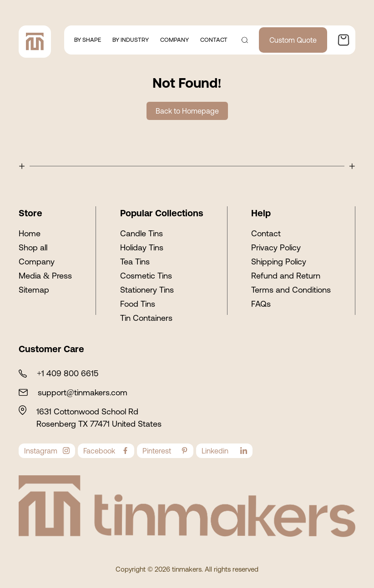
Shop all (33, 247)
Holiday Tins (142, 247)
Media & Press (45, 276)
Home (30, 233)
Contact (266, 233)
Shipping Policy (279, 262)
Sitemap (34, 290)
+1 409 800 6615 (68, 373)
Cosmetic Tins (146, 276)
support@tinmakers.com (83, 392)
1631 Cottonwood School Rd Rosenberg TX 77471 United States (99, 418)
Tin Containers (146, 318)
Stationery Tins (147, 290)
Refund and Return (286, 276)
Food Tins (138, 304)
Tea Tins (135, 262)
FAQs (261, 304)
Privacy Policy (276, 247)
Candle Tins (142, 233)
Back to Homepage (187, 111)
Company (37, 262)
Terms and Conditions (291, 290)
